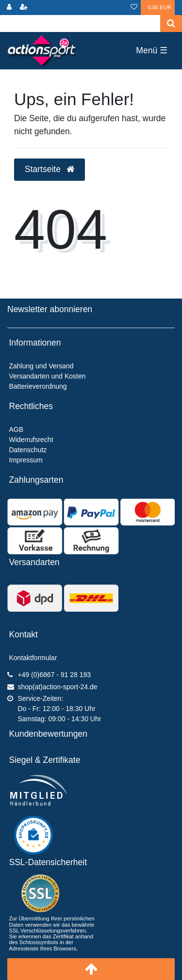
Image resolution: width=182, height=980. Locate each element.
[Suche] (171, 24)
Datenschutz (28, 450)
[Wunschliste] (134, 8)
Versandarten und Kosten (48, 376)
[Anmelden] (9, 8)
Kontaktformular (33, 658)
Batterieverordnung (38, 386)
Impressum (26, 460)
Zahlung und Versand (41, 366)
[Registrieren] (24, 8)
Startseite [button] (50, 169)
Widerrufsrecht (31, 440)
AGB (17, 429)
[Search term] (80, 24)
